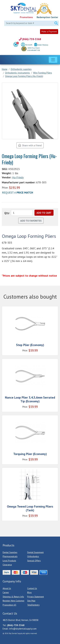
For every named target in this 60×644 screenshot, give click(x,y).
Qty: (7, 213)
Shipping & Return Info (13, 597)
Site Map (31, 601)
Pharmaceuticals (10, 556)
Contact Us (32, 588)
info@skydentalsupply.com (23, 629)
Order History (41, 45)
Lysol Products (9, 561)
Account (27, 45)
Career (6, 592)
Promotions (26, 17)
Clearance (7, 565)
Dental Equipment (35, 552)
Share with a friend (30, 145)
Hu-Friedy (18, 177)
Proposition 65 (9, 605)
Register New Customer (14, 601)
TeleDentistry (33, 605)
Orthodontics (33, 556)
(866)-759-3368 (30, 39)
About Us (7, 588)
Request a (18, 192)
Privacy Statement (35, 597)
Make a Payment (49, 31)
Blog (29, 592)
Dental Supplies (10, 552)
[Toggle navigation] (53, 60)
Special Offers (34, 561)
